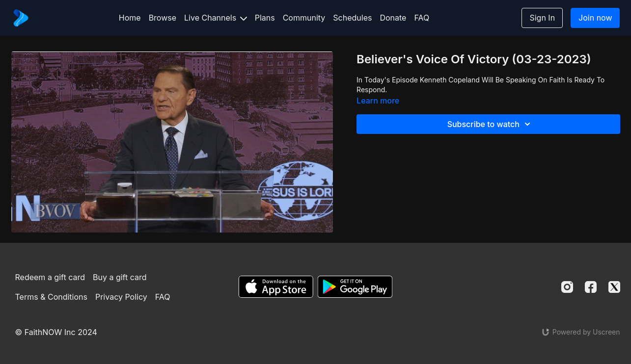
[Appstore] (276, 287)
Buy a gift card (120, 277)
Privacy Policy (121, 297)
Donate (393, 18)
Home (130, 18)
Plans (265, 18)
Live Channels (216, 18)
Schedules (352, 18)
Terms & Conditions (51, 297)
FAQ (422, 18)
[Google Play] (355, 287)
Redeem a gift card (50, 277)
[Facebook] (591, 287)
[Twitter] (614, 287)
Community (304, 18)
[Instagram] (567, 287)
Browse (163, 18)
